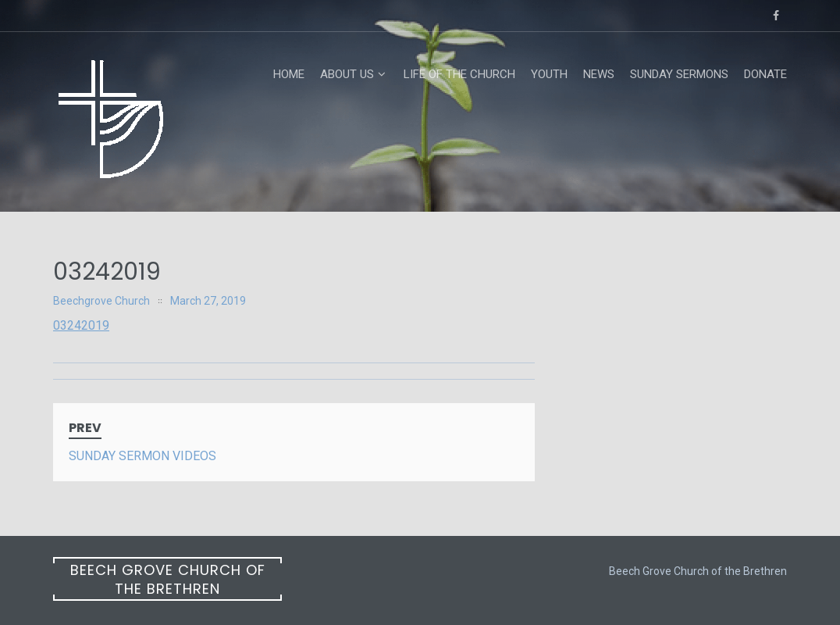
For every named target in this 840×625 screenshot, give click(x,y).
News (599, 74)
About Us (347, 74)
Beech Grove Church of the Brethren (168, 579)
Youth (549, 74)
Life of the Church (459, 74)
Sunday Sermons (679, 74)
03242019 (81, 325)
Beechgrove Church (101, 301)
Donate (765, 74)
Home (289, 74)
